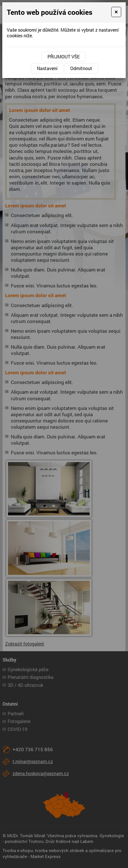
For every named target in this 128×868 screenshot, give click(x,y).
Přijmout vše (64, 57)
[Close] (116, 12)
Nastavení (47, 68)
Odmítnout (81, 68)
